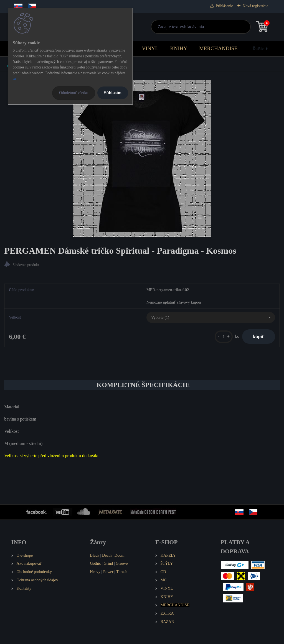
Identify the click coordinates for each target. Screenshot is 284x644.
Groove (122, 564)
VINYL (150, 48)
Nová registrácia (255, 6)
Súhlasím (113, 93)
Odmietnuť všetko (74, 93)
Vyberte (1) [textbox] (160, 317)
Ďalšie (258, 48)
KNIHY (179, 48)
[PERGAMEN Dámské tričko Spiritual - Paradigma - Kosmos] (142, 158)
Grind (108, 564)
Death (107, 556)
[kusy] (223, 337)
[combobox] (211, 318)
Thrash (122, 572)
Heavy (95, 572)
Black (95, 556)
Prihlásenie (224, 6)
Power (108, 572)
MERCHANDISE (218, 48)
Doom (119, 556)
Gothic (95, 564)
